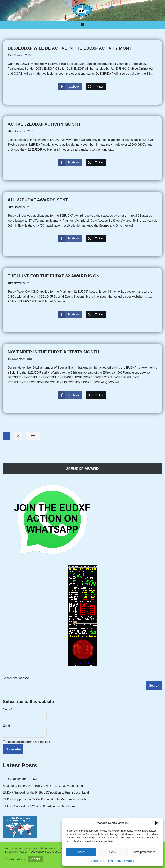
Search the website (16, 678)
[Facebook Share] (70, 87)
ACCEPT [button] (35, 859)
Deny (113, 852)
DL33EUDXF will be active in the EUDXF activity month (71, 48)
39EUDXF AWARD (82, 469)
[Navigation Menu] (83, 25)
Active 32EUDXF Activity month (44, 124)
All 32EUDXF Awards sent (38, 200)
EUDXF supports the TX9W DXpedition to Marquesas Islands (45, 799)
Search (154, 686)
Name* (25, 714)
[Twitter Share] (96, 87)
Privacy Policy (114, 861)
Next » (33, 436)
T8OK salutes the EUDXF (20, 779)
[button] (157, 823)
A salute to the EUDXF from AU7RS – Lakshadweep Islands (44, 786)
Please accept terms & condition (26, 742)
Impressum (129, 861)
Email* (25, 731)
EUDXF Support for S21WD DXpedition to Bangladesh (40, 806)
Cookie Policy (98, 861)
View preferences (144, 852)
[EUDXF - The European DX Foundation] (82, 10)
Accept (81, 852)
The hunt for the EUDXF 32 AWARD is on (54, 276)
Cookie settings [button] (15, 859)
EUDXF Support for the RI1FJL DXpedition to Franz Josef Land (46, 792)
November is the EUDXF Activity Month (53, 352)
